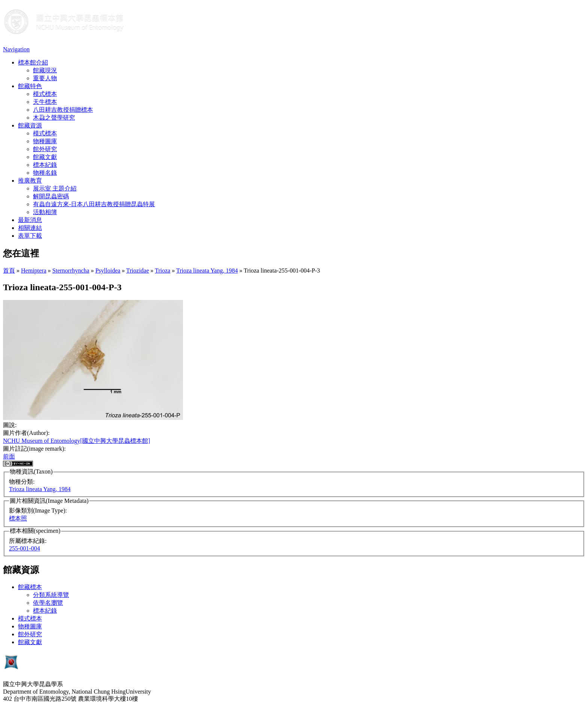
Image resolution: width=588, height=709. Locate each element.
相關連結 (30, 228)
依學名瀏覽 (48, 603)
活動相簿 (45, 212)
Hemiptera (34, 271)
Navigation (16, 49)
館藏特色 (30, 86)
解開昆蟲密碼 (51, 196)
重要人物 (45, 78)
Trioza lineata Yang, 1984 (207, 271)
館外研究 (45, 149)
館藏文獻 (45, 157)
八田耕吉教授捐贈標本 (63, 110)
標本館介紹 (33, 62)
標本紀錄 (45, 165)
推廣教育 (30, 181)
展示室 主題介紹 (55, 188)
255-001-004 (25, 548)
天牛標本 (45, 102)
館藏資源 (30, 125)
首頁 (9, 271)
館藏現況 (45, 70)
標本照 (18, 518)
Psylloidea (108, 271)
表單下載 (30, 236)
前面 (9, 456)
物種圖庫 (45, 141)
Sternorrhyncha (71, 271)
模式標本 (45, 94)
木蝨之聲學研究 (54, 118)
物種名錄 (45, 173)
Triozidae (138, 271)
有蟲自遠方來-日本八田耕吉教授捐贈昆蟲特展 (94, 204)
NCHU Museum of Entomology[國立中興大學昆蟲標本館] (76, 441)
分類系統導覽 (51, 595)
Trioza (163, 271)
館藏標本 (30, 587)
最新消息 (30, 220)
